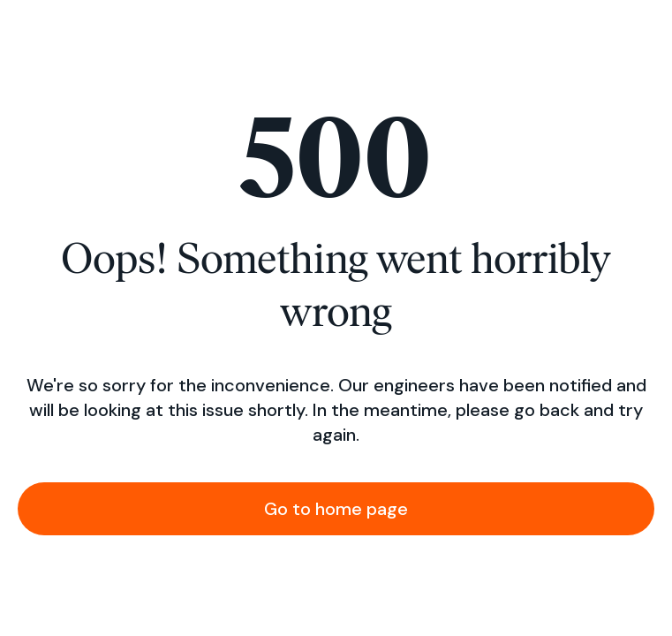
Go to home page (336, 509)
